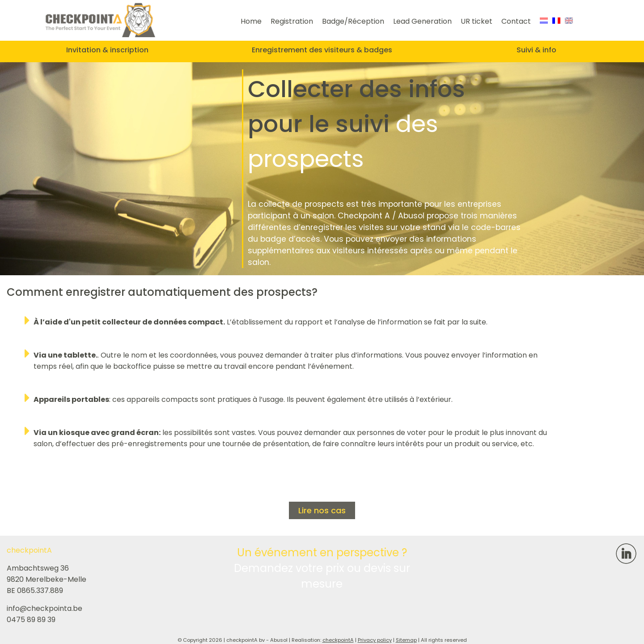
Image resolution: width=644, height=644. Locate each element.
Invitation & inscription (107, 50)
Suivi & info (536, 50)
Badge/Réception (353, 21)
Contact (516, 21)
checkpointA (338, 640)
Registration (292, 21)
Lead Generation (422, 21)
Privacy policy (375, 640)
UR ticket (477, 21)
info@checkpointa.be (44, 608)
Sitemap (406, 640)
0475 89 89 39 (31, 620)
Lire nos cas (322, 510)
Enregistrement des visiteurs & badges (322, 50)
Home (251, 21)
